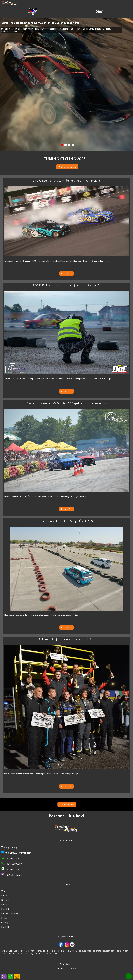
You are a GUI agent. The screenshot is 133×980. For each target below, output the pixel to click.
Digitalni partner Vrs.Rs (67, 968)
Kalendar (6, 896)
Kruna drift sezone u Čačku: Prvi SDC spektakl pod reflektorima (66, 403)
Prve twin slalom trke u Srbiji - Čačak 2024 (67, 521)
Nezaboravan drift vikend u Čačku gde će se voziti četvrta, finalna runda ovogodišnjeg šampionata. (46, 496)
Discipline (6, 900)
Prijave (5, 918)
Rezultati (6, 905)
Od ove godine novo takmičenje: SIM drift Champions (66, 181)
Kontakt (5, 927)
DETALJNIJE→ (66, 273)
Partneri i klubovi (10, 914)
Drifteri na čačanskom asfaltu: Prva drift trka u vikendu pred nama (40, 23)
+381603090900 (14, 864)
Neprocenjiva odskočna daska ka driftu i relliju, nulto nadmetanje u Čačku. (41, 615)
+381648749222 (14, 858)
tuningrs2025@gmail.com (18, 853)
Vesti (4, 891)
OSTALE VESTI (71, 804)
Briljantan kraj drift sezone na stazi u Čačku (67, 639)
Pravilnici (6, 909)
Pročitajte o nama (67, 167)
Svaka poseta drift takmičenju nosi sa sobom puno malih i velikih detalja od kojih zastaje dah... (44, 774)
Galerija (5, 923)
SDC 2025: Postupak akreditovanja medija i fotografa (67, 285)
